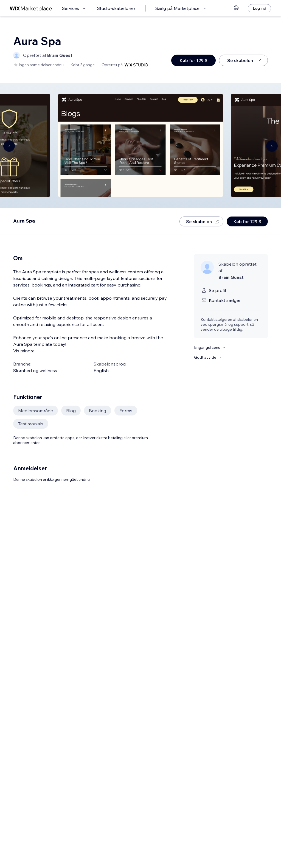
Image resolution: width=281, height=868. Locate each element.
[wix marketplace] (31, 8)
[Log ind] (259, 8)
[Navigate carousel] (9, 146)
